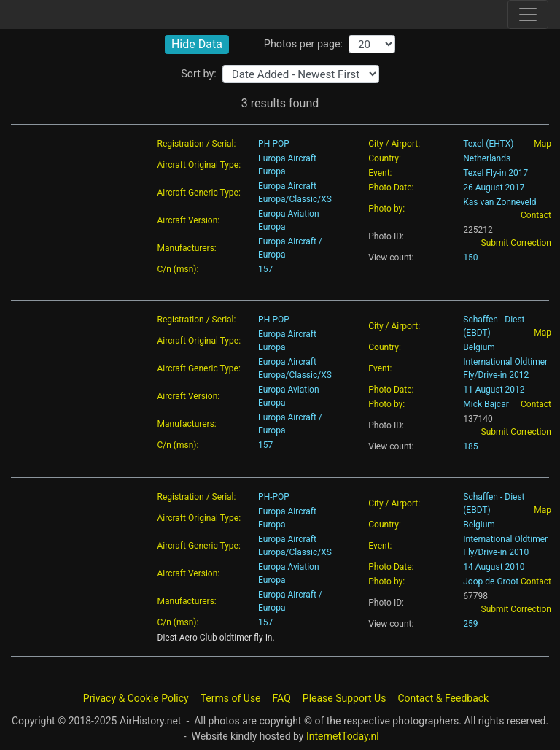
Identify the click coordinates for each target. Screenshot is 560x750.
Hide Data (197, 44)
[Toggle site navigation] (528, 15)
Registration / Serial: (197, 144)
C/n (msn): (178, 269)
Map (542, 144)
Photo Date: (391, 187)
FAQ (282, 698)
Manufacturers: (187, 248)
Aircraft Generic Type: (199, 193)
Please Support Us (345, 698)
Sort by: (199, 74)
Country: (385, 158)
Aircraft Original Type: (199, 165)
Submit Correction (516, 243)
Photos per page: (303, 44)
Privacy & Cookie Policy (136, 698)
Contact (536, 215)
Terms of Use (231, 698)
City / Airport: (394, 144)
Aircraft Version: (189, 220)
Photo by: (386, 209)
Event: (380, 173)
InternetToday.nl (343, 736)
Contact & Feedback (443, 698)
